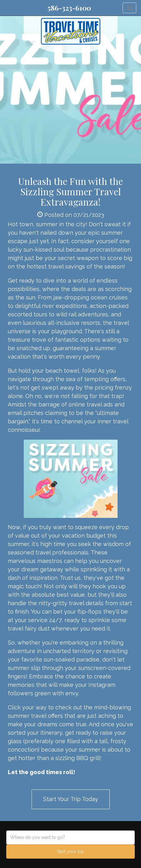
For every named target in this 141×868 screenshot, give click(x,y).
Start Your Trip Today (71, 799)
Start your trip (70, 851)
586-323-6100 (69, 8)
